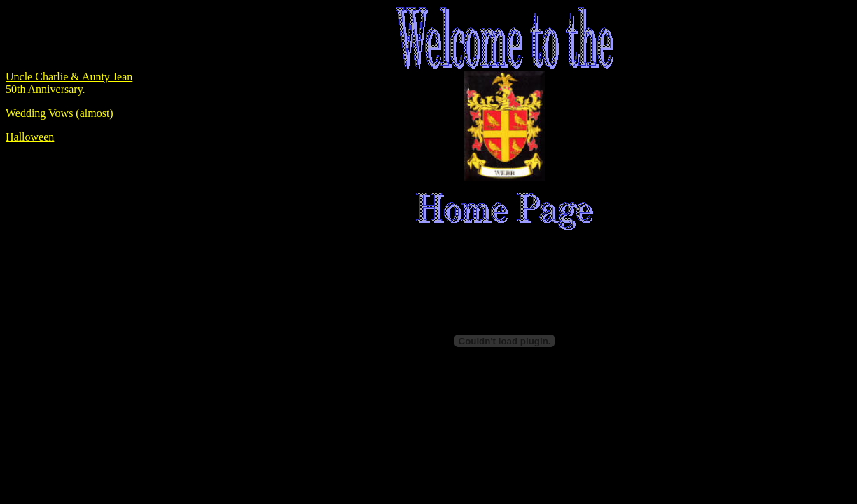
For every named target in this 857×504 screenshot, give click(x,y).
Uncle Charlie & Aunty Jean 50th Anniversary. (69, 83)
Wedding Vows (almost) (60, 113)
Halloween (30, 137)
